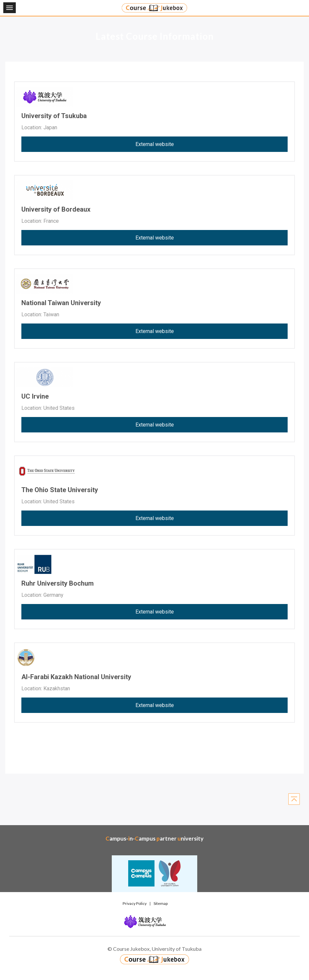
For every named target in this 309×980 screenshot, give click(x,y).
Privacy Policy (135, 903)
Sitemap (161, 903)
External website (155, 144)
